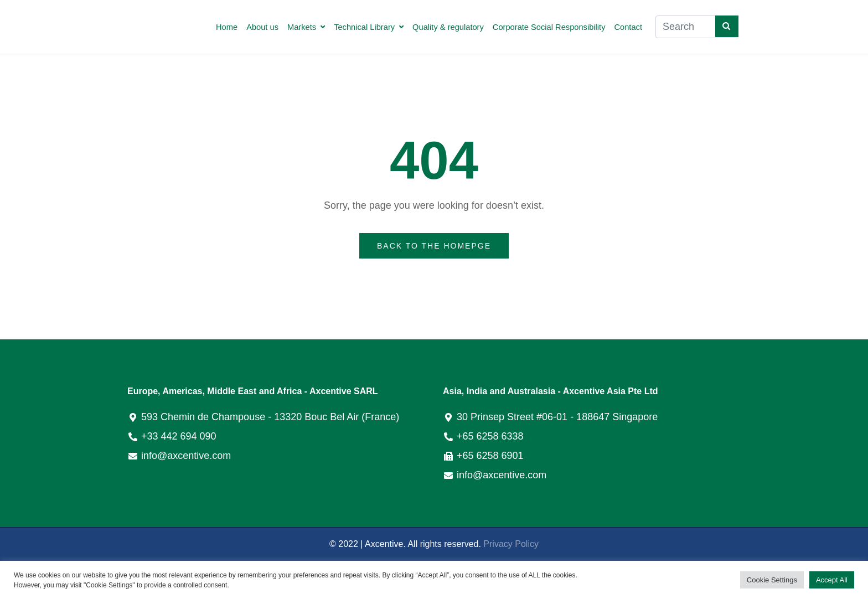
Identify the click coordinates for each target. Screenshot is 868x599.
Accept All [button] (832, 580)
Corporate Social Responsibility (549, 27)
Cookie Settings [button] (772, 580)
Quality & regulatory (448, 27)
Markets (306, 27)
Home (227, 27)
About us (262, 27)
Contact (628, 27)
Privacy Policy (511, 544)
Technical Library (369, 27)
